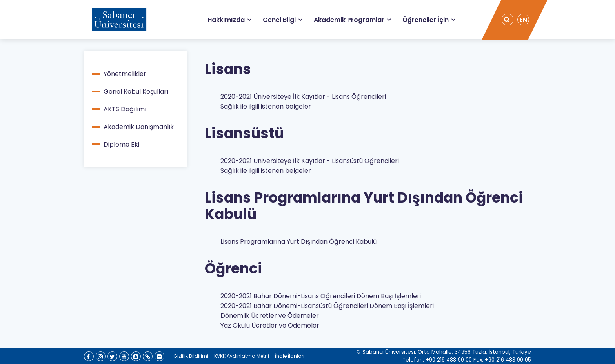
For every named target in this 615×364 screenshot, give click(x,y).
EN (523, 20)
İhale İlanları (290, 356)
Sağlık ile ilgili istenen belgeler (266, 106)
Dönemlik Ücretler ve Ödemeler (270, 316)
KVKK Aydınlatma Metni (242, 356)
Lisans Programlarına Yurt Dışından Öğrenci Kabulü (298, 242)
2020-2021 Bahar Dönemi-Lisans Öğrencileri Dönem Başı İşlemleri (321, 296)
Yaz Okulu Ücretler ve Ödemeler (270, 325)
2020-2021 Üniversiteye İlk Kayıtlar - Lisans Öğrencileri (303, 97)
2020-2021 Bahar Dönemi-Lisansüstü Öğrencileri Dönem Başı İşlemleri (327, 306)
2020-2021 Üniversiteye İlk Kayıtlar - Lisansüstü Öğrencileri (310, 161)
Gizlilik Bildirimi (191, 356)
